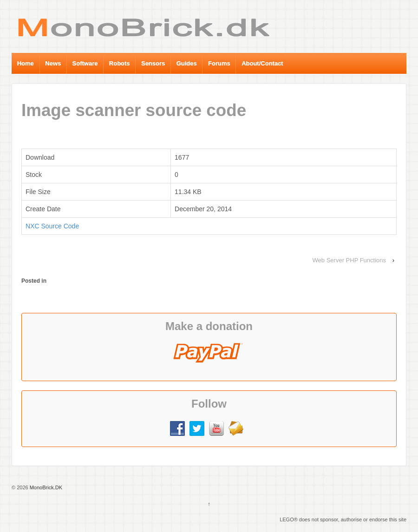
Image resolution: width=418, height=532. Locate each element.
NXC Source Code (52, 226)
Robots (120, 63)
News (53, 63)
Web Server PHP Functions (349, 260)
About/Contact (262, 63)
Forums (219, 63)
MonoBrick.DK (45, 487)
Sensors (153, 63)
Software (85, 63)
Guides (187, 63)
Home (26, 63)
